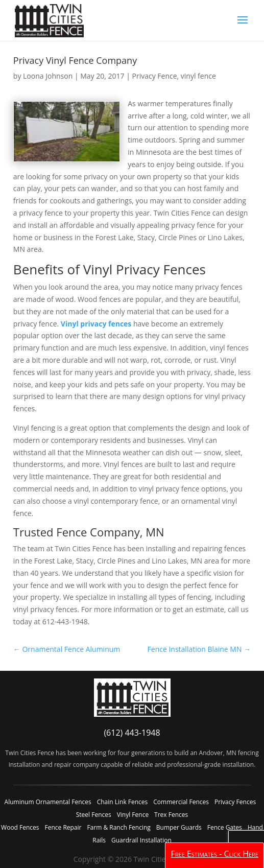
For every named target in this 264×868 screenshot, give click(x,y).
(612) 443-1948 (132, 733)
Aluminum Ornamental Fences (48, 802)
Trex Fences (171, 815)
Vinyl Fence (133, 815)
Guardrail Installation (141, 840)
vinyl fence (198, 76)
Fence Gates (225, 827)
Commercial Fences (181, 802)
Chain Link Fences (123, 802)
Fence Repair (63, 827)
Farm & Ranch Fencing (118, 827)
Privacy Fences (235, 802)
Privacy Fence (155, 76)
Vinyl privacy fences (96, 324)
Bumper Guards (179, 827)
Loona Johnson (48, 76)
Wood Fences (20, 827)
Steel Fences (94, 815)
